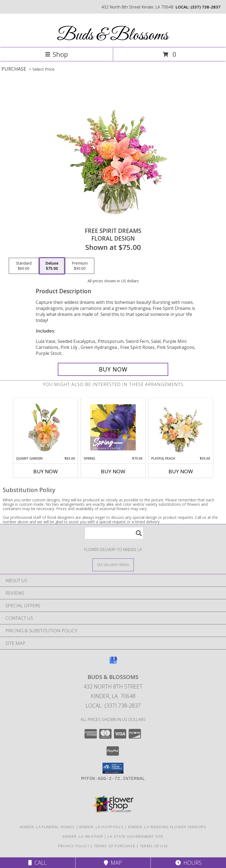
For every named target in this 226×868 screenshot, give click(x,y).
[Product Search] (114, 533)
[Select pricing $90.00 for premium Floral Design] (80, 266)
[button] (113, 768)
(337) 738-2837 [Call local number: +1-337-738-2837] (206, 7)
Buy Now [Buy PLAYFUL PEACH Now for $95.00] (181, 471)
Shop (56, 54)
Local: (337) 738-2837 (113, 706)
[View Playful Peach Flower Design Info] (181, 427)
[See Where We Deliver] (113, 565)
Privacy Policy (74, 846)
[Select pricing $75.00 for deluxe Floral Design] (52, 266)
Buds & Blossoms (113, 36)
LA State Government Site (135, 836)
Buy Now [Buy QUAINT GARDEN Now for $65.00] (46, 471)
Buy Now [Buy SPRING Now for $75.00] (113, 471)
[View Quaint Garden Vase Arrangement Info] (45, 427)
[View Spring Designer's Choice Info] (113, 427)
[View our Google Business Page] (113, 663)
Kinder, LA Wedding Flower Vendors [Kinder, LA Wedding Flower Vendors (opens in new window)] (167, 827)
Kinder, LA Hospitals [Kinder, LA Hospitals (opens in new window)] (101, 827)
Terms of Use (154, 846)
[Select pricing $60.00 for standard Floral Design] (24, 266)
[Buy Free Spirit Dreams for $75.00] (113, 369)
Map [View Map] (113, 863)
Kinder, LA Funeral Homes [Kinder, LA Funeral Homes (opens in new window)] (47, 827)
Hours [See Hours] (189, 863)
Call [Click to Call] (37, 863)
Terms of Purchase (115, 846)
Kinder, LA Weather (83, 836)
